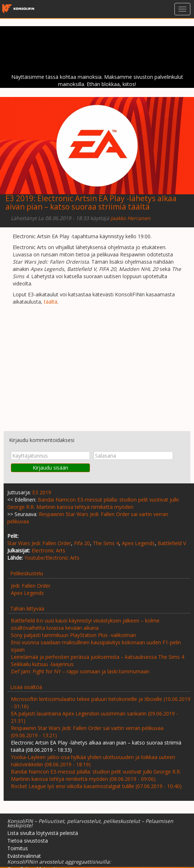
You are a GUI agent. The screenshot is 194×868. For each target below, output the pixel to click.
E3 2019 (19, 198)
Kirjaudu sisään (50, 468)
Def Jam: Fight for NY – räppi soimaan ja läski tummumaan (80, 671)
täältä (51, 302)
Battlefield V (172, 543)
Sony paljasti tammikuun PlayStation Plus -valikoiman (73, 635)
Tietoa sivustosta (28, 841)
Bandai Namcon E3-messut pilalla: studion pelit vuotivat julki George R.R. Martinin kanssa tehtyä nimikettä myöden (93, 503)
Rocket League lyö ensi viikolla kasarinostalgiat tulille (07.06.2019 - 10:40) (96, 786)
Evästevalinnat (24, 856)
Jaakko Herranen (131, 218)
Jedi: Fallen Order (31, 586)
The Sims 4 (106, 543)
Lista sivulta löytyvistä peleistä (43, 833)
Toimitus (18, 848)
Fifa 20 (82, 543)
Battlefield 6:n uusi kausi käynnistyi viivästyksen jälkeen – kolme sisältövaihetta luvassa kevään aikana (85, 624)
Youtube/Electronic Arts (52, 558)
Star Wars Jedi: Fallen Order (39, 543)
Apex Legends (138, 543)
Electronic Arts (48, 550)
